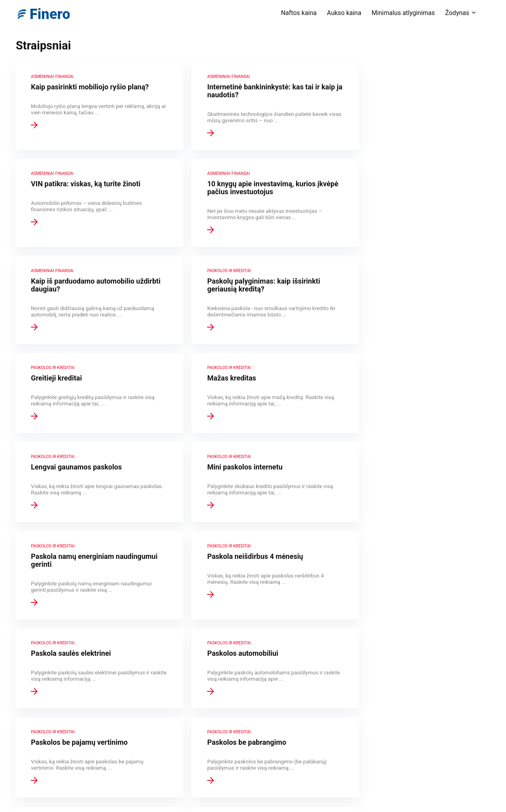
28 (254, 627)
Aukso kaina (344, 13)
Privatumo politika (211, 709)
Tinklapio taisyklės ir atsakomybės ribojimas (243, 720)
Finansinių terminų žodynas (222, 698)
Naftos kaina (299, 13)
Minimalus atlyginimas (403, 13)
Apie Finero (202, 687)
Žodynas (457, 13)
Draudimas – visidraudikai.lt (221, 768)
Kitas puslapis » (284, 627)
